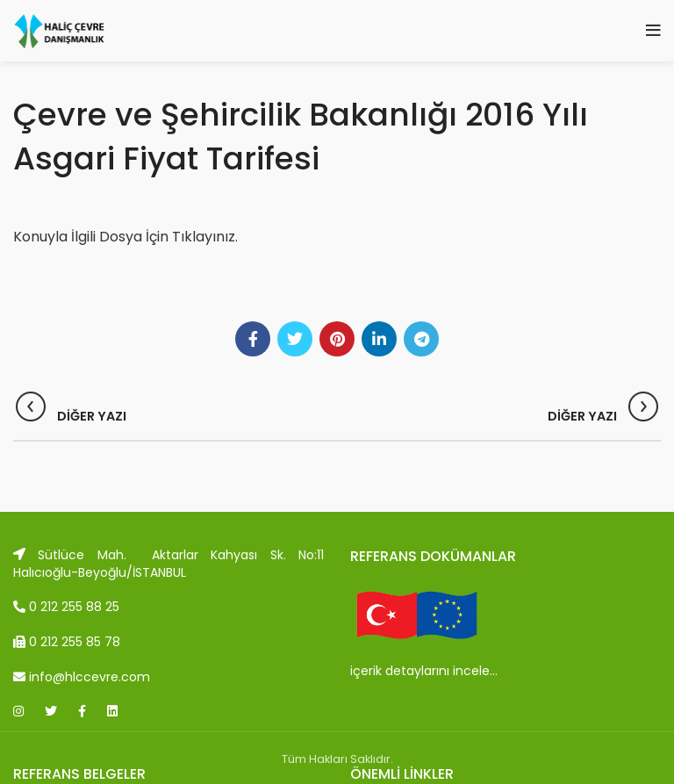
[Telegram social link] (421, 339)
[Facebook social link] (253, 339)
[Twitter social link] (295, 339)
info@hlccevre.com (82, 677)
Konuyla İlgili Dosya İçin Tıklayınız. (125, 237)
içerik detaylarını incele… (424, 671)
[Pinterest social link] (337, 339)
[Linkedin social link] (379, 339)
